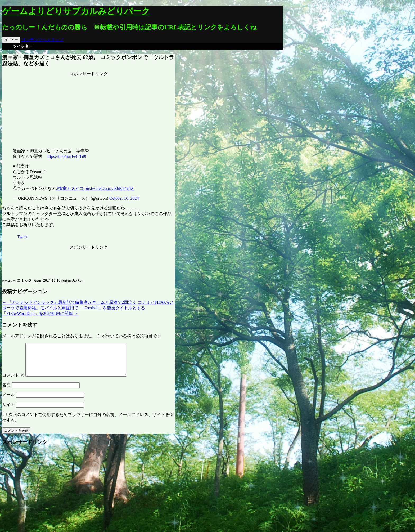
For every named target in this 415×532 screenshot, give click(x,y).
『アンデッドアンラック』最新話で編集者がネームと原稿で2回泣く (69, 302)
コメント (13, 381)
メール (8, 401)
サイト (8, 411)
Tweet (22, 237)
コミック (24, 281)
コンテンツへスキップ (42, 40)
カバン (77, 281)
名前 (6, 391)
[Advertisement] (89, 110)
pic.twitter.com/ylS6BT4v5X (109, 188)
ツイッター (23, 46)
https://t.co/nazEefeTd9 (66, 156)
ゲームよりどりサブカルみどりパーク (76, 11)
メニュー (11, 40)
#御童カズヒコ (70, 188)
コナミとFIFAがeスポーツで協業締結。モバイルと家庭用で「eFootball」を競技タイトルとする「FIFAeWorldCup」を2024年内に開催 (88, 308)
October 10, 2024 (124, 198)
